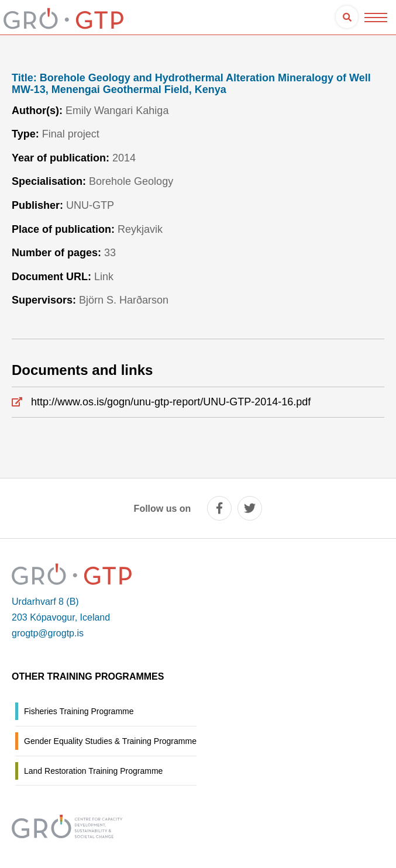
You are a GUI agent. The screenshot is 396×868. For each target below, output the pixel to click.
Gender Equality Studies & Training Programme (110, 741)
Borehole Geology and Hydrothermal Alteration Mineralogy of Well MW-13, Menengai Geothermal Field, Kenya (191, 84)
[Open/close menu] (376, 17)
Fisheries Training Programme (79, 711)
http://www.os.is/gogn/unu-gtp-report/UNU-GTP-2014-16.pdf (171, 402)
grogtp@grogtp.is (48, 633)
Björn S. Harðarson (124, 300)
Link (104, 277)
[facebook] (219, 508)
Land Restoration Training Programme (93, 771)
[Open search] (347, 17)
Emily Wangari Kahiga (117, 111)
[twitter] (250, 508)
